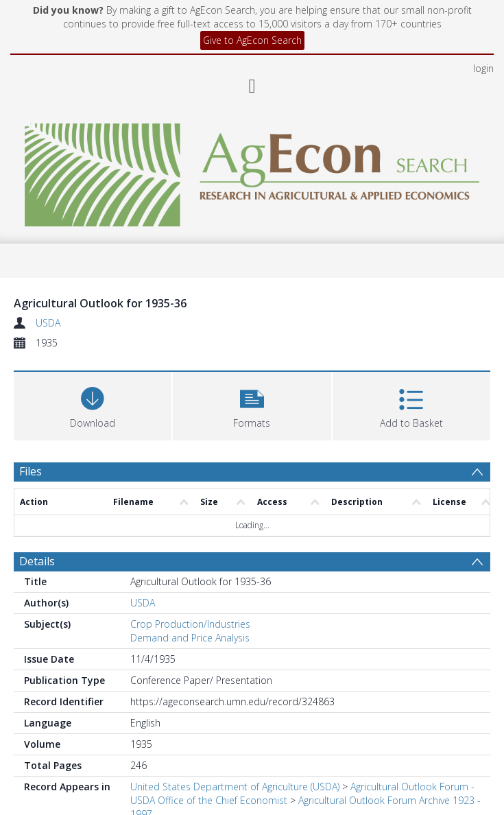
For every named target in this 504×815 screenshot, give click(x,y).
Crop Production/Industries (190, 624)
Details (37, 561)
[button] (252, 404)
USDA (48, 323)
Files (31, 471)
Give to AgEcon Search (252, 40)
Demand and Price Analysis (190, 638)
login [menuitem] (483, 68)
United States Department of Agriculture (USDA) (235, 787)
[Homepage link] (252, 171)
